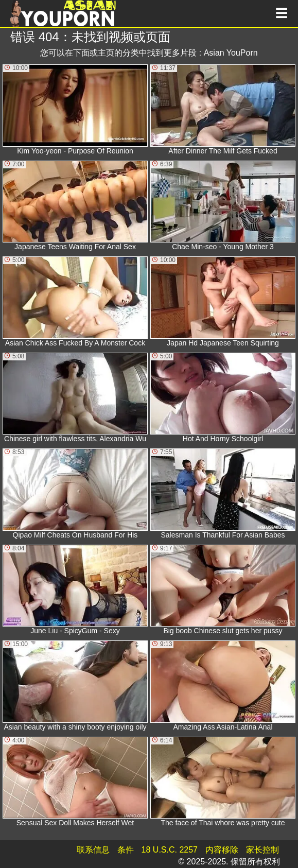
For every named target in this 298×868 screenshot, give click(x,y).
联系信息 (93, 850)
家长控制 (262, 850)
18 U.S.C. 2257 (170, 850)
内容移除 (222, 850)
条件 (126, 850)
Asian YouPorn (231, 53)
